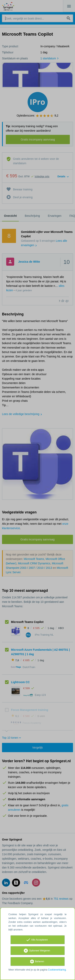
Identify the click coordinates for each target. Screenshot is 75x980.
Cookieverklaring (57, 970)
